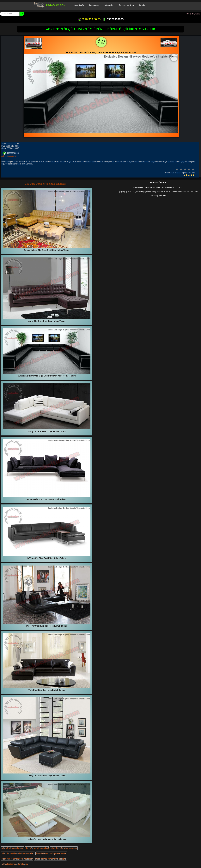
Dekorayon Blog (126, 5)
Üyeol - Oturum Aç (193, 14)
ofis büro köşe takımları (12, 848)
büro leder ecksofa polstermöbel (51, 853)
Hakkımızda (94, 5)
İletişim (142, 5)
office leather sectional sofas (15, 864)
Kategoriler (109, 5)
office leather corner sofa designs (50, 859)
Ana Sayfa (79, 5)
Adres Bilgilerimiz (9, 156)
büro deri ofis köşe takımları (64, 848)
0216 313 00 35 (89, 19)
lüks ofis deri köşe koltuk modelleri (18, 853)
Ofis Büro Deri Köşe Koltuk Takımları (45, 184)
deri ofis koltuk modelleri (37, 848)
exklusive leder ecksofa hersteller (17, 859)
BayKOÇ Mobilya (55, 5)
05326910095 (113, 19)
